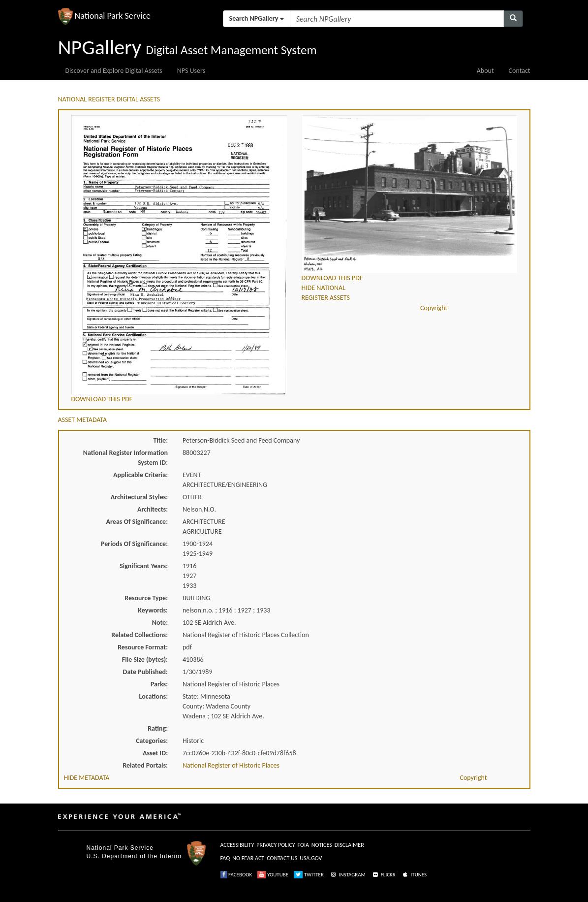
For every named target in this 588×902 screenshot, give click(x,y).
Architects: (153, 509)
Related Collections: (139, 635)
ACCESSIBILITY (237, 845)
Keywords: (153, 610)
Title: (160, 440)
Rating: (158, 728)
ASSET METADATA (83, 420)
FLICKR (383, 875)
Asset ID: (155, 753)
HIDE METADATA (87, 778)
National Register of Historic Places (231, 765)
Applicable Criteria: (140, 475)
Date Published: (145, 672)
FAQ (225, 858)
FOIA (303, 845)
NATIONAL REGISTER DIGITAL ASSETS (109, 99)
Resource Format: (143, 647)
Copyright (434, 308)
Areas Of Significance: (137, 522)
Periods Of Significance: (134, 544)
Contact (520, 71)
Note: (160, 623)
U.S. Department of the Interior (134, 856)
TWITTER (309, 875)
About (485, 71)
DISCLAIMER (349, 845)
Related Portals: (145, 765)
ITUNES (414, 875)
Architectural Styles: (139, 497)
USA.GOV (311, 858)
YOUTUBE (273, 875)
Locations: (154, 696)
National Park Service (120, 848)
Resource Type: (146, 598)
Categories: (152, 741)
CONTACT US (282, 858)
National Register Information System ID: (125, 458)
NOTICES (322, 845)
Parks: (159, 684)
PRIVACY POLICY (276, 845)
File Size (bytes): (145, 660)
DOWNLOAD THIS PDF (102, 399)
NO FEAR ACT (248, 858)
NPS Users (191, 71)
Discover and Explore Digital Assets (114, 71)
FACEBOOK (236, 875)
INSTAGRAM (347, 875)
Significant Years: (144, 566)
